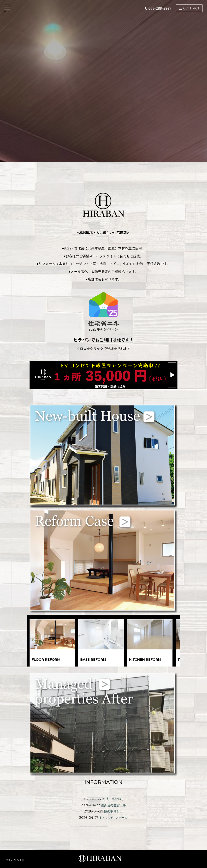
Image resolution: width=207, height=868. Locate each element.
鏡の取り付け (113, 811)
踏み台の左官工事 (113, 805)
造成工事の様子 (114, 799)
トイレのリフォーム (114, 817)
